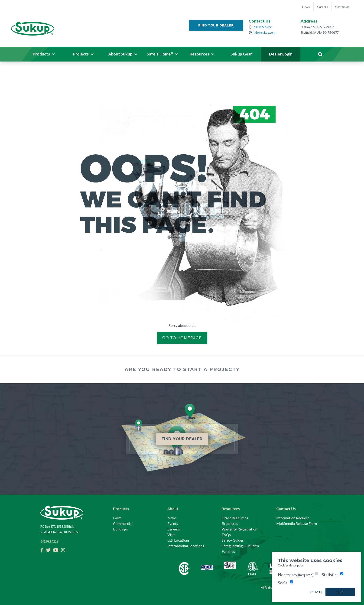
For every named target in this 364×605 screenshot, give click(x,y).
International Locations (186, 546)
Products (121, 509)
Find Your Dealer (216, 26)
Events (173, 523)
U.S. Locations (179, 540)
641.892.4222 (263, 27)
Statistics (330, 575)
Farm (117, 518)
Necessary (296, 575)
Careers (174, 529)
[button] (44, 54)
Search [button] (320, 54)
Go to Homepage (182, 338)
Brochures (230, 523)
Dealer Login (281, 54)
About (173, 509)
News (172, 518)
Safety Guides (233, 540)
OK (340, 592)
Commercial (123, 523)
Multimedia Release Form (297, 523)
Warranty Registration (239, 529)
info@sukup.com (265, 33)
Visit (171, 535)
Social (283, 583)
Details (316, 592)
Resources (231, 509)
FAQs (226, 535)
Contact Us (286, 509)
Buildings (120, 529)
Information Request (293, 518)
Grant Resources (235, 518)
